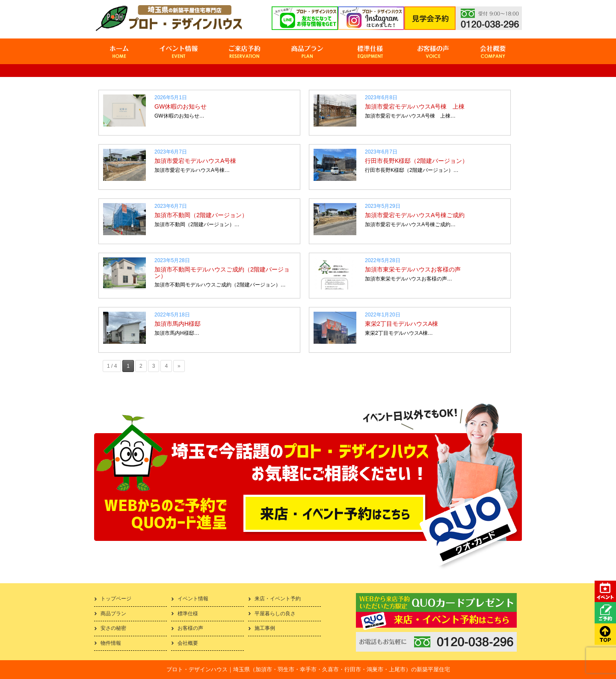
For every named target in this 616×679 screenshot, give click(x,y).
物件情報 (111, 643)
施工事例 (265, 628)
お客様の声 (190, 628)
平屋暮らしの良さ (275, 614)
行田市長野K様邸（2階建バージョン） (416, 161)
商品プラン (113, 614)
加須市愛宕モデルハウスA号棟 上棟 (415, 106)
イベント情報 (193, 599)
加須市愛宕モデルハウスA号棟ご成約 (415, 215)
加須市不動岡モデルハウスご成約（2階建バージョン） (222, 272)
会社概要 (188, 643)
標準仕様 (188, 614)
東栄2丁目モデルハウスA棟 (401, 324)
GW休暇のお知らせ (181, 106)
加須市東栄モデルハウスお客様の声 (413, 269)
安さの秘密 (113, 628)
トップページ (116, 599)
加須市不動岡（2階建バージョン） (201, 215)
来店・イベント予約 (278, 599)
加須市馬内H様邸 (178, 324)
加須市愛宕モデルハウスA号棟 (195, 161)
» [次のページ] (179, 366)
